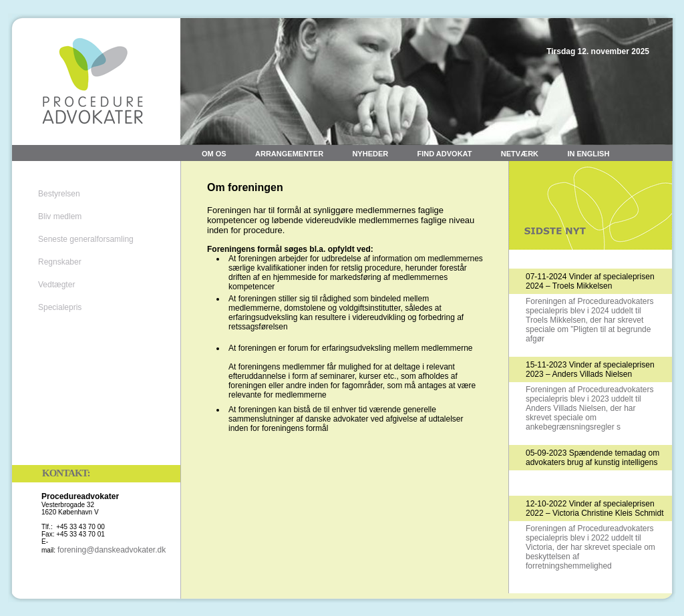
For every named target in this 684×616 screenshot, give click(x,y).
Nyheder (370, 154)
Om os (214, 154)
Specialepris (60, 307)
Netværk (520, 154)
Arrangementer (289, 154)
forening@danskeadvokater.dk (112, 550)
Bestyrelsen (59, 194)
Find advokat (445, 154)
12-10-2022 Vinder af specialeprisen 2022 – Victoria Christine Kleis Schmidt (595, 508)
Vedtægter (56, 285)
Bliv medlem (60, 216)
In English (588, 154)
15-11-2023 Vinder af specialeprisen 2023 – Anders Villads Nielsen (590, 369)
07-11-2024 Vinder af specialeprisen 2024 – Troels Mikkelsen (590, 281)
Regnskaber (60, 262)
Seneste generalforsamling (86, 239)
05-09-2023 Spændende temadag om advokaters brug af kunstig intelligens (592, 458)
